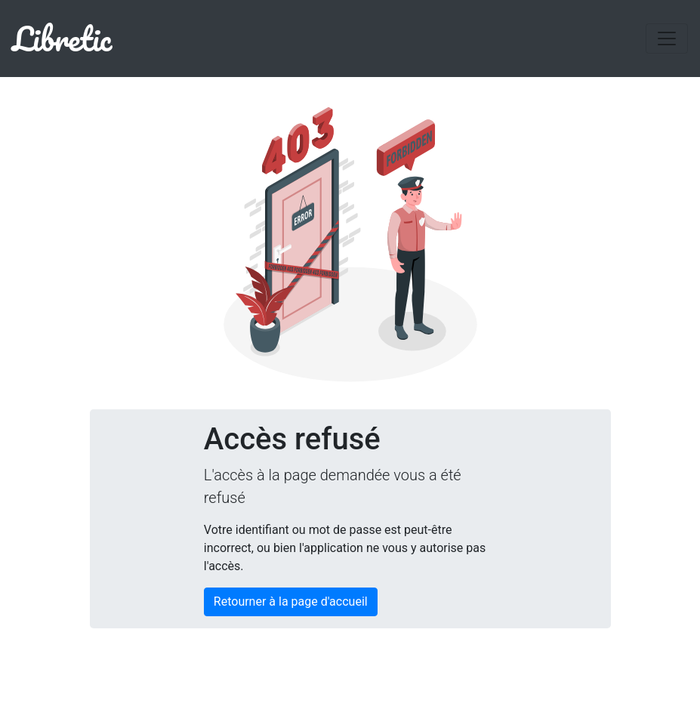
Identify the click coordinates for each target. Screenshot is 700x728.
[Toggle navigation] (667, 39)
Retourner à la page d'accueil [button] (291, 602)
